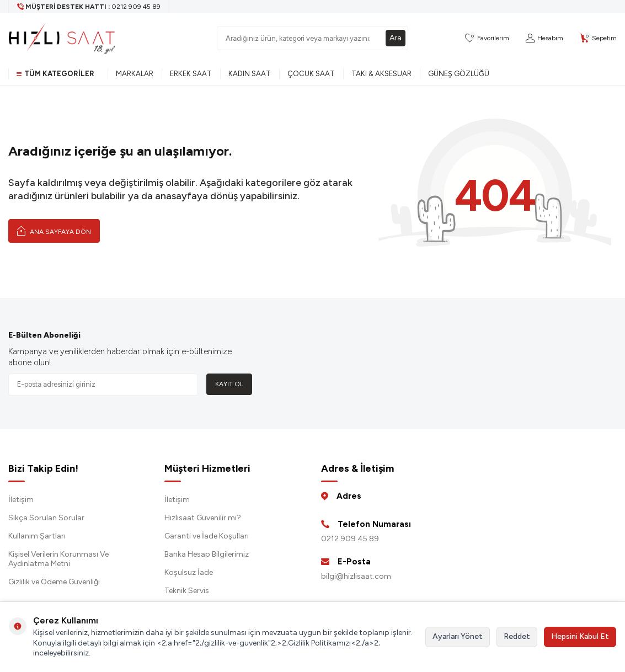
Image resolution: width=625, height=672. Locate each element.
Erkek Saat (191, 74)
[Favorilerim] (487, 38)
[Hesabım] (544, 38)
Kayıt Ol (229, 384)
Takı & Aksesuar (381, 74)
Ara (396, 38)
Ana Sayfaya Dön (54, 231)
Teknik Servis (187, 591)
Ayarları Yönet (458, 636)
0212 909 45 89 (350, 539)
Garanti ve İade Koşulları (207, 536)
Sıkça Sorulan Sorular (46, 518)
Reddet (517, 636)
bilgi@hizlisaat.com (356, 576)
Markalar (135, 74)
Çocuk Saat (311, 74)
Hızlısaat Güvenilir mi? (203, 518)
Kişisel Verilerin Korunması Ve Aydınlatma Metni (58, 559)
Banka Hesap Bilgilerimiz (207, 554)
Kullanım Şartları (37, 536)
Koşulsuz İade (189, 572)
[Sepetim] (598, 38)
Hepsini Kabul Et (580, 636)
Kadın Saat (250, 74)
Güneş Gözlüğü (459, 74)
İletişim (21, 500)
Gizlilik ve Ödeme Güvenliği (54, 582)
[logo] (62, 38)
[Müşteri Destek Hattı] (89, 7)
